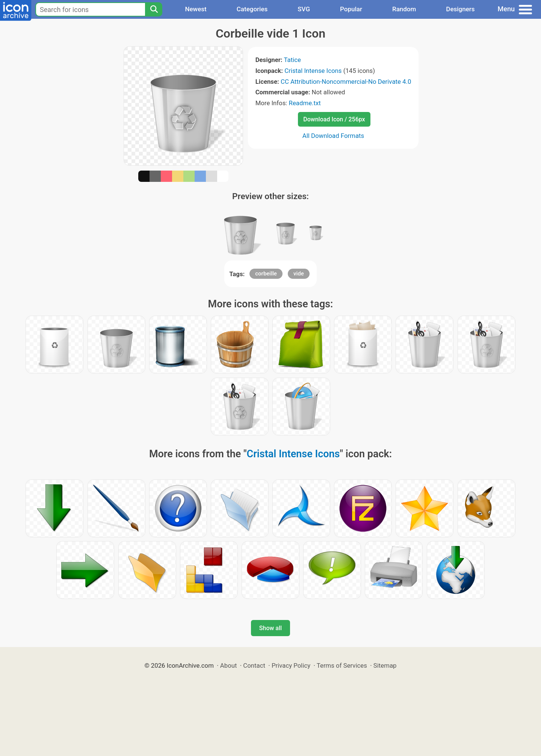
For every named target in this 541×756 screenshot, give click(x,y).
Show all (270, 628)
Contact (254, 665)
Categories (252, 9)
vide (299, 274)
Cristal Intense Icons (313, 71)
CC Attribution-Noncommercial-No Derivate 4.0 (346, 82)
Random (404, 9)
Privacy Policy (291, 665)
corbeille (266, 274)
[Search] (154, 9)
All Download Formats (333, 136)
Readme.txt (305, 103)
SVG (304, 9)
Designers (460, 9)
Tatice (292, 60)
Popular (351, 9)
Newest (196, 9)
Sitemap (385, 665)
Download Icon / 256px (334, 119)
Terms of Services (342, 665)
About (229, 665)
